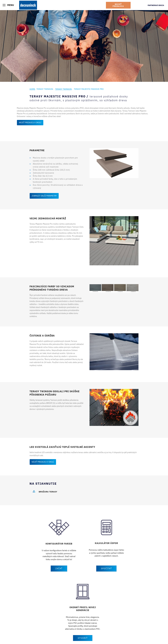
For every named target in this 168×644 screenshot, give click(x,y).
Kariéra (87, 626)
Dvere (19, 623)
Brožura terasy (48, 492)
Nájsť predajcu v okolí (30, 123)
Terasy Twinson (45, 89)
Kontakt (87, 629)
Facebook (122, 617)
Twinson (54, 620)
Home (32, 89)
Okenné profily (23, 620)
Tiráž (19, 638)
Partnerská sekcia (156, 5)
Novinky (87, 623)
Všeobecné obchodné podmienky (69, 638)
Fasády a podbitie (24, 626)
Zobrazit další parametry (44, 196)
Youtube (122, 622)
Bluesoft (137, 638)
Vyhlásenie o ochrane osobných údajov (38, 638)
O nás (86, 620)
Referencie (55, 623)
